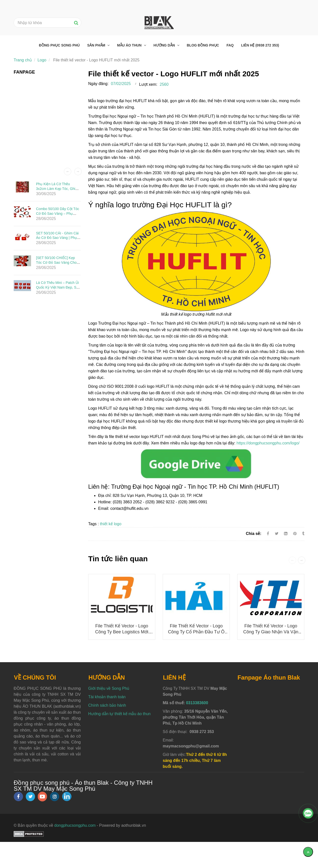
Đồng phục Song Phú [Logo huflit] (59, 45)
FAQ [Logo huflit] (230, 45)
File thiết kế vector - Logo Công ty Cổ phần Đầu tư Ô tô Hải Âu (196, 632)
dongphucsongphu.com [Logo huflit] (75, 825)
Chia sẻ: (253, 534)
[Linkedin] (286, 534)
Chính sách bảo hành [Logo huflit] (107, 705)
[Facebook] (268, 534)
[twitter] (30, 797)
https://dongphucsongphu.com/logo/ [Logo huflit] (268, 443)
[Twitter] (277, 534)
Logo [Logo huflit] (42, 60)
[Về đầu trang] (308, 852)
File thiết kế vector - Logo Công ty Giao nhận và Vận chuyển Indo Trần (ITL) (271, 632)
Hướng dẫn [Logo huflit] (165, 45)
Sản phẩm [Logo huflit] (97, 45)
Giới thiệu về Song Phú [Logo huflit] (109, 688)
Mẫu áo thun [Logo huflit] (130, 45)
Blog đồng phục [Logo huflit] (203, 45)
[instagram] (55, 797)
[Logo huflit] (196, 463)
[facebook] (18, 797)
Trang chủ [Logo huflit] (23, 60)
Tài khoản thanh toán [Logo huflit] (107, 697)
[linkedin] (67, 796)
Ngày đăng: (98, 84)
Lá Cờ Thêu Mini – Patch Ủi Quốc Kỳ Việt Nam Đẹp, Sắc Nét (58, 287)
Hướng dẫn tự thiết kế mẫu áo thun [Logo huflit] (119, 714)
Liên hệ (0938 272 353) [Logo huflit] (260, 45)
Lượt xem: (148, 84)
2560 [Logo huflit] (164, 84)
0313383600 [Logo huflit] (197, 703)
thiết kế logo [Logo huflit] (111, 524)
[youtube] (42, 797)
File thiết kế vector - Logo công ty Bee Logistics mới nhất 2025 (122, 632)
